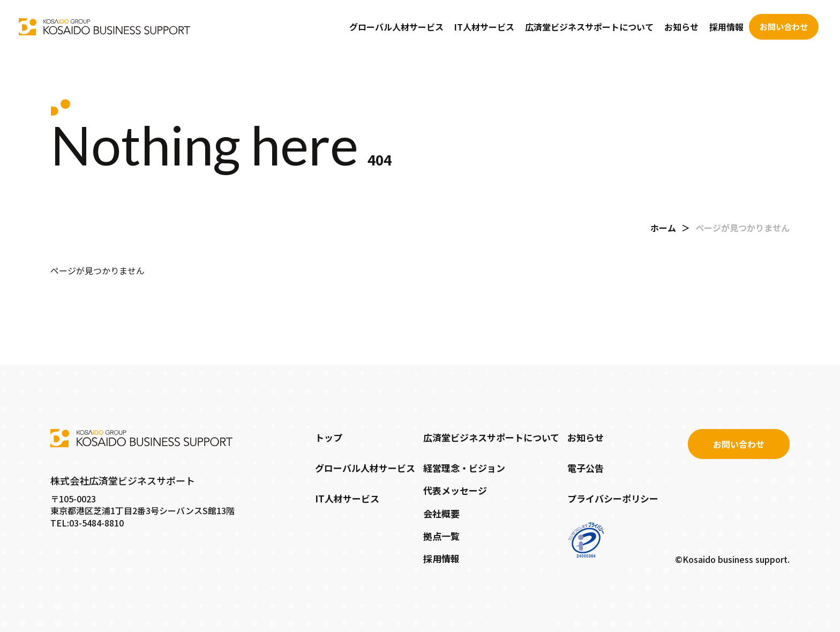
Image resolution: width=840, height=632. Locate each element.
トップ (329, 437)
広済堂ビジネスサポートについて (589, 27)
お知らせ (681, 27)
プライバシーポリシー (613, 498)
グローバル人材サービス (396, 27)
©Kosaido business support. (732, 559)
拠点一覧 (441, 536)
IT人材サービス (484, 27)
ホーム (663, 228)
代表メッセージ (455, 490)
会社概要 (441, 513)
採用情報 (726, 27)
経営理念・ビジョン (464, 468)
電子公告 (586, 468)
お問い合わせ (784, 27)
